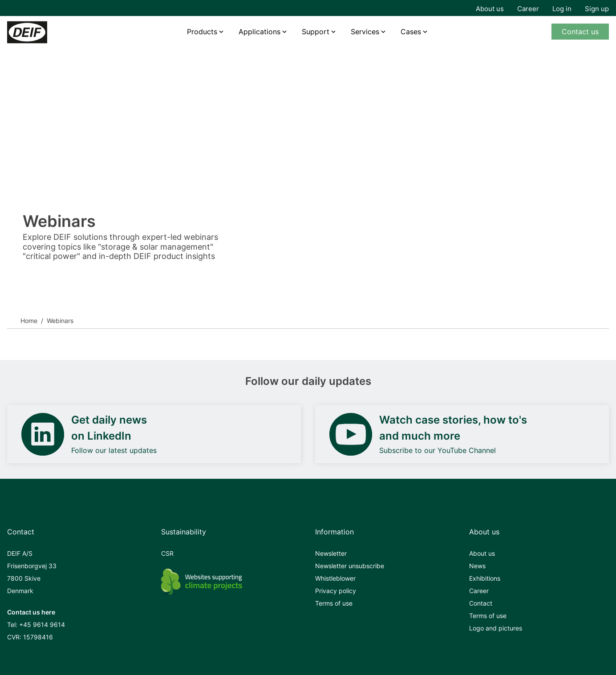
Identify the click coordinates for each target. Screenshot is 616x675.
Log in (562, 9)
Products (202, 32)
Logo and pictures (496, 628)
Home (29, 321)
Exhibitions (485, 578)
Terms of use (334, 603)
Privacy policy (336, 591)
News (477, 566)
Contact (481, 603)
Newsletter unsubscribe (350, 566)
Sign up (597, 9)
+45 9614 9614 (42, 624)
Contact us (580, 32)
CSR (167, 553)
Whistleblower (335, 578)
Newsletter (331, 553)
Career (528, 9)
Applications (259, 32)
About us (490, 9)
